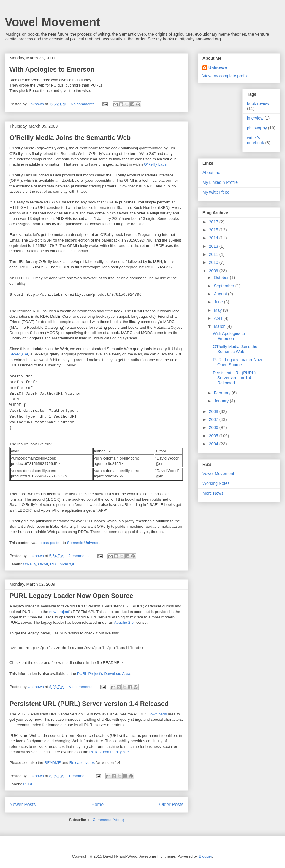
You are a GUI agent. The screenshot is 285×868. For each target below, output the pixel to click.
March (220, 326)
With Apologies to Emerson (52, 69)
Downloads (157, 714)
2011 (214, 254)
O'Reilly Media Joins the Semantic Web (70, 138)
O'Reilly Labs (155, 164)
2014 (214, 238)
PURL (28, 784)
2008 (214, 411)
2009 (214, 271)
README (53, 763)
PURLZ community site (109, 752)
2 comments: (80, 556)
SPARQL (67, 564)
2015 (214, 230)
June (219, 302)
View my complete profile (225, 76)
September (224, 286)
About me (211, 173)
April (218, 318)
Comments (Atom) (108, 820)
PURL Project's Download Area (104, 674)
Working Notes (216, 483)
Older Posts (171, 804)
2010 (214, 262)
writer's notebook (256, 140)
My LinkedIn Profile (220, 182)
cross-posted (50, 543)
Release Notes (82, 763)
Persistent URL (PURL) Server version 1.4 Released (89, 704)
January (222, 401)
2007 (214, 419)
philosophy (257, 128)
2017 (214, 222)
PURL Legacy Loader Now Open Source (71, 596)
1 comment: (79, 776)
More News (213, 493)
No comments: (84, 104)
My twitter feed (216, 192)
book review (258, 104)
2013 (214, 246)
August (221, 294)
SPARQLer (19, 354)
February (223, 393)
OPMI (43, 564)
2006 (214, 427)
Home (98, 804)
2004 (214, 444)
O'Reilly (30, 564)
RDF (54, 564)
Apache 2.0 (124, 622)
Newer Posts (23, 804)
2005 (214, 436)
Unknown (218, 68)
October (222, 278)
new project (59, 612)
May (218, 310)
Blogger (205, 856)
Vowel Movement (53, 22)
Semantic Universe (83, 543)
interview (255, 118)
